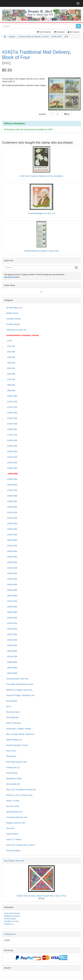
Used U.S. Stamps (14, 839)
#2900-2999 (12, 501)
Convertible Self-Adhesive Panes (20, 684)
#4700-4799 (12, 601)
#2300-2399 (12, 468)
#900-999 (11, 390)
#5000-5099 (12, 618)
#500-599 (11, 368)
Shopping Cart (10, 934)
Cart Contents (44, 32)
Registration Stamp (14, 778)
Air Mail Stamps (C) (14, 308)
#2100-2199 (12, 457)
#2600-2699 (12, 485)
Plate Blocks (11, 756)
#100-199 (11, 346)
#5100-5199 (12, 623)
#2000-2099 (12, 451)
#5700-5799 (12, 657)
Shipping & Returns (12, 916)
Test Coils (10, 828)
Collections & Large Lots (16, 330)
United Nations (12, 834)
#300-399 (11, 357)
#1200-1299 (12, 407)
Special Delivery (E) (14, 812)
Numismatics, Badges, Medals (19, 729)
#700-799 (11, 379)
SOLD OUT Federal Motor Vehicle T (21, 845)
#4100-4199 (12, 568)
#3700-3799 (12, 546)
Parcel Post (11, 751)
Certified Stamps (13, 324)
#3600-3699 (12, 540)
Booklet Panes (12, 313)
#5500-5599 (12, 645)
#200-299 (11, 352)
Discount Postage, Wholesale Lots (20, 695)
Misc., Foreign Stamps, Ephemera (20, 734)
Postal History (12, 773)
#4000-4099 (12, 562)
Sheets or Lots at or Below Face (19, 795)
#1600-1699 (12, 429)
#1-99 (9, 341)
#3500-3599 (12, 535)
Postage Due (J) (13, 767)
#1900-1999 (12, 446)
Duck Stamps (12, 701)
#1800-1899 (12, 440)
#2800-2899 (12, 496)
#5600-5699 (12, 651)
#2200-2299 (12, 463)
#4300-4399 (12, 579)
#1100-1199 (12, 402)
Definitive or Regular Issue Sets (19, 690)
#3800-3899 (12, 551)
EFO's (9, 706)
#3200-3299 (12, 518)
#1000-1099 (12, 396)
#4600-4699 (12, 596)
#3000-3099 (12, 507)
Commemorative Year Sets (17, 679)
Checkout (59, 32)
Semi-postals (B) (13, 784)
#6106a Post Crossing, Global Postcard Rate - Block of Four (41, 896)
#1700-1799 (12, 435)
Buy (67, 114)
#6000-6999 (12, 673)
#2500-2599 (12, 479)
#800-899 (11, 385)
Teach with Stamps (12, 913)
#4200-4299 (12, 573)
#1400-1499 (12, 418)
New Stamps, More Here (14, 861)
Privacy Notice (10, 919)
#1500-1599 (12, 424)
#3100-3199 (12, 512)
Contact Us (9, 924)
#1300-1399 (12, 413)
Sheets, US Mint (13, 801)
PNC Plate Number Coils (16, 762)
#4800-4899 (12, 607)
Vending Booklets (13, 851)
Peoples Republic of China (17, 745)
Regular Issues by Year (16, 823)
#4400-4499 (12, 584)
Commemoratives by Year (17, 817)
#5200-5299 (12, 629)
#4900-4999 (12, 612)
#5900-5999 (12, 668)
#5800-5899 (12, 662)
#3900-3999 (12, 557)
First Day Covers (13, 712)
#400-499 (11, 363)
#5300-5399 (12, 634)
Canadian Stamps (13, 319)
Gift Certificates (12, 718)
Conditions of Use (11, 921)
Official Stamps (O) (14, 740)
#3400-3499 (12, 529)
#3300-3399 (12, 524)
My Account (74, 32)
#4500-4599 (12, 590)
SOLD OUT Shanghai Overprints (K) (21, 790)
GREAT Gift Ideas (13, 723)
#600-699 (11, 374)
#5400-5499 (12, 640)
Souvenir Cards (13, 806)
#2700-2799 (12, 490)
